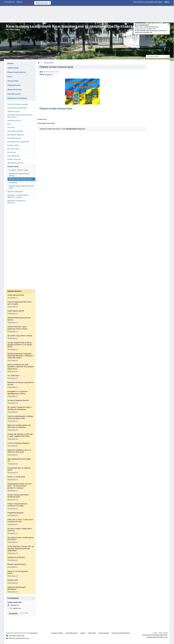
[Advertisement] (87, 14)
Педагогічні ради (14, 111)
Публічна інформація (15, 192)
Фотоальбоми (13, 81)
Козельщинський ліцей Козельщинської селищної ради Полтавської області (80, 26)
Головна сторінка (57, 633)
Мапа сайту (92, 633)
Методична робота (14, 138)
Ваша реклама (104, 633)
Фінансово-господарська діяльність (16, 202)
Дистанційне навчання (16, 135)
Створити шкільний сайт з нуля (157, 637)
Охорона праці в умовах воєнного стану (21, 187)
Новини (10, 64)
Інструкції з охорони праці (18, 170)
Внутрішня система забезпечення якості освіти (20, 116)
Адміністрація (13, 68)
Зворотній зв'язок (15, 90)
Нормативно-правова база (17, 108)
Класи (10, 77)
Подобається (13, 605)
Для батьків (12, 152)
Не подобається (14, 608)
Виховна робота (13, 145)
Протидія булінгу (14, 156)
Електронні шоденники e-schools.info (155, 635)
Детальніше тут (13, 297)
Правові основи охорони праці (20, 179)
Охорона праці (13, 166)
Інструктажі (13, 182)
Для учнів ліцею (13, 149)
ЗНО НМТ (11, 128)
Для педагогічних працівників (18, 142)
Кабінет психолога (14, 159)
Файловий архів (14, 85)
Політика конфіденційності (121, 633)
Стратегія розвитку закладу (18, 104)
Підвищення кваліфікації (17, 98)
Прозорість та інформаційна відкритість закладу (18, 196)
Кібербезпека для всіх (16, 163)
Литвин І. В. (49, 74)
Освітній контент (14, 94)
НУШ (9, 124)
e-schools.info (33, 633)
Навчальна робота (14, 121)
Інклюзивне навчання (15, 131)
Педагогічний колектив (17, 72)
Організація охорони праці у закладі (19, 175)
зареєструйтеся (140, 29)
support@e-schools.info (17, 635)
